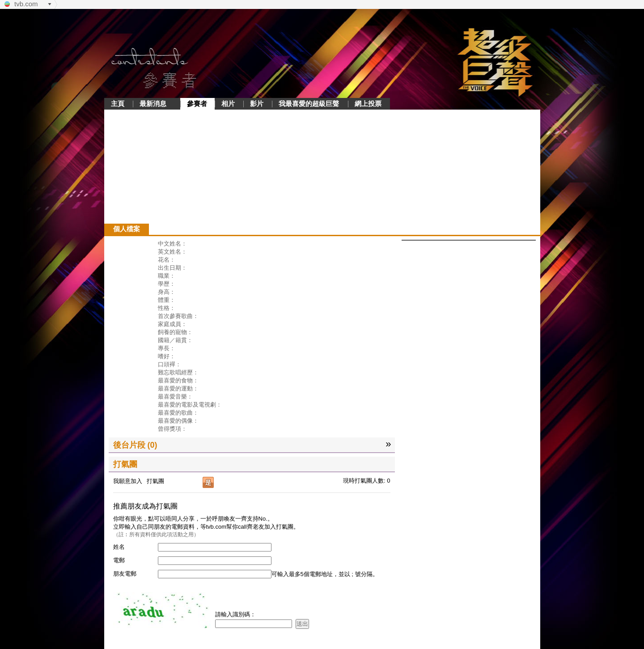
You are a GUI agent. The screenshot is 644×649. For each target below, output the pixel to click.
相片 (228, 104)
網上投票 (368, 104)
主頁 (118, 104)
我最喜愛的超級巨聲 (309, 104)
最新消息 (153, 104)
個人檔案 (127, 229)
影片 (257, 104)
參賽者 (197, 104)
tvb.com (26, 4)
